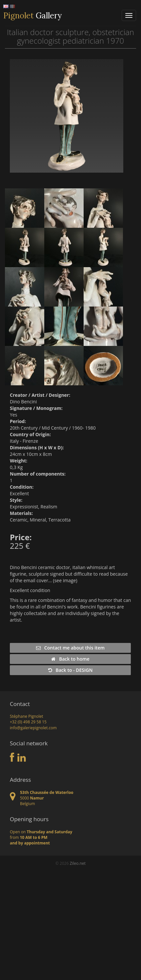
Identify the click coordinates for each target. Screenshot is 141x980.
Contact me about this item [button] (70, 648)
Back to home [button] (70, 659)
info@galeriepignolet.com (33, 728)
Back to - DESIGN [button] (70, 670)
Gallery (32, 16)
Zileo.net (78, 863)
